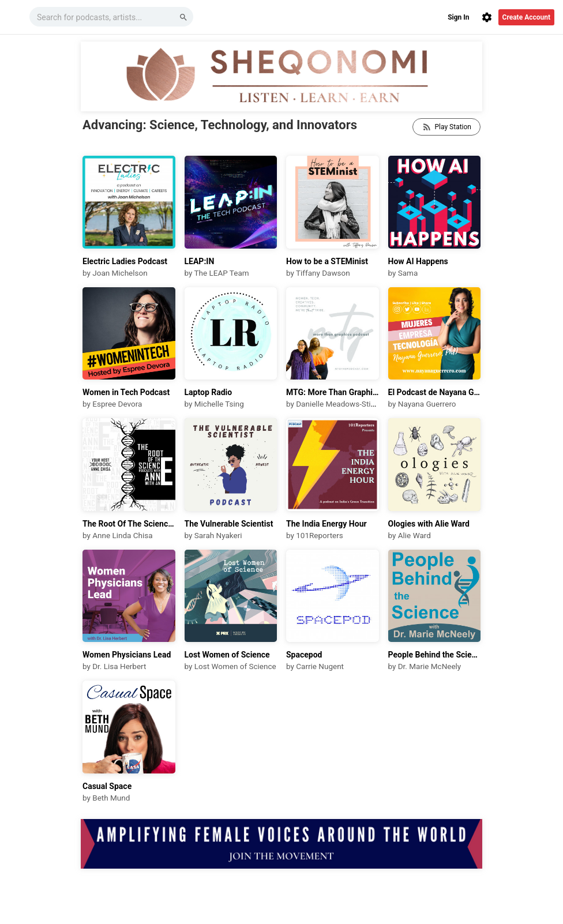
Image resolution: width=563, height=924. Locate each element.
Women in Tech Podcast (126, 392)
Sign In (458, 17)
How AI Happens (418, 261)
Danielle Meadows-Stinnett (342, 404)
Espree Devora (117, 404)
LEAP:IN (200, 261)
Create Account (526, 17)
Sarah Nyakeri (218, 535)
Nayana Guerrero (427, 404)
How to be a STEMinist (327, 261)
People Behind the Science (435, 655)
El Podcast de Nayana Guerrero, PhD (435, 392)
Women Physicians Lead (127, 655)
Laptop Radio (209, 392)
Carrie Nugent (320, 666)
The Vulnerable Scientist (229, 524)
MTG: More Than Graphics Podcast (333, 392)
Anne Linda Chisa (122, 535)
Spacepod (304, 655)
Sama (408, 273)
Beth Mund (111, 798)
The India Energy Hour (326, 524)
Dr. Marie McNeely (430, 666)
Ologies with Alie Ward (429, 524)
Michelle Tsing (219, 404)
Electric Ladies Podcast (125, 261)
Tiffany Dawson (323, 273)
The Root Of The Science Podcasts (129, 524)
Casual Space (107, 786)
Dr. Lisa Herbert (119, 666)
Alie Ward (414, 535)
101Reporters (320, 535)
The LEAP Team (221, 273)
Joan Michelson (120, 273)
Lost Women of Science (227, 655)
